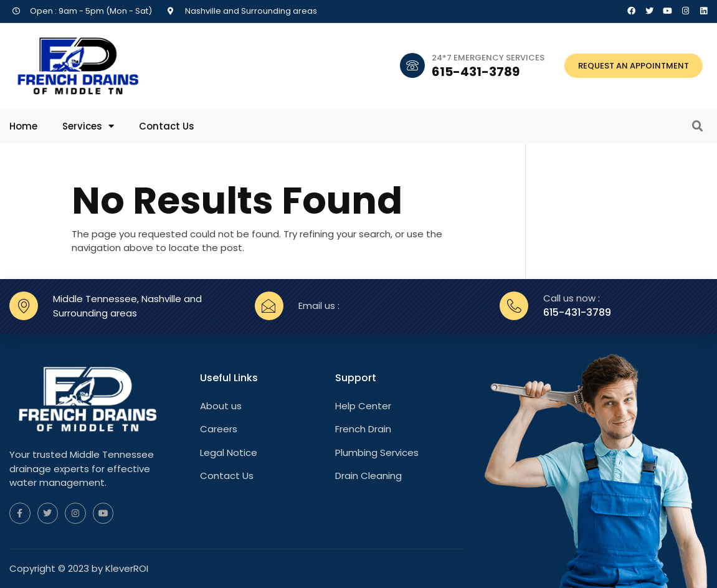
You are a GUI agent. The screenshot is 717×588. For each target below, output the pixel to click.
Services (88, 126)
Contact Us (167, 126)
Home (23, 126)
